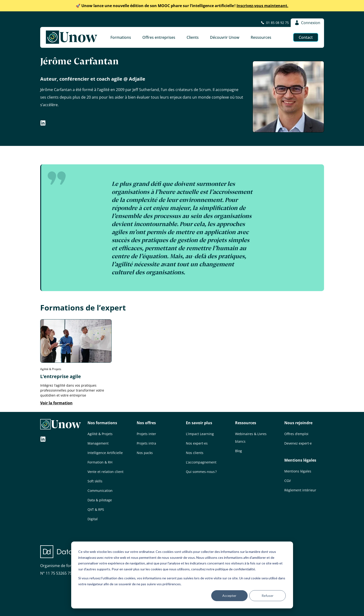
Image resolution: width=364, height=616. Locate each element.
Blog (239, 451)
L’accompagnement (201, 462)
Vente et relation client (105, 472)
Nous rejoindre (298, 423)
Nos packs (145, 453)
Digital (93, 519)
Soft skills (95, 481)
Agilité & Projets (100, 434)
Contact (306, 37)
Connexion (307, 23)
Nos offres (146, 423)
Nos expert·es (197, 443)
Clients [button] (193, 37)
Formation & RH (100, 462)
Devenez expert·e (298, 443)
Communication (100, 491)
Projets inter (146, 434)
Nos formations (102, 423)
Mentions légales (300, 460)
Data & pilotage (100, 500)
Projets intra (146, 443)
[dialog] (182, 575)
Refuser (268, 596)
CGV (287, 481)
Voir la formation (56, 403)
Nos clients (195, 453)
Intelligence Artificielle (105, 453)
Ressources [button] (261, 37)
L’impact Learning (200, 434)
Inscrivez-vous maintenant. (182, 6)
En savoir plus (199, 423)
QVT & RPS (96, 509)
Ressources (246, 423)
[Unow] (72, 37)
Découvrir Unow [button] (225, 37)
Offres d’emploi (296, 434)
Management (98, 443)
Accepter (229, 596)
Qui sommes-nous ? (201, 472)
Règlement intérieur (300, 490)
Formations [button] (121, 37)
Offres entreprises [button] (159, 37)
